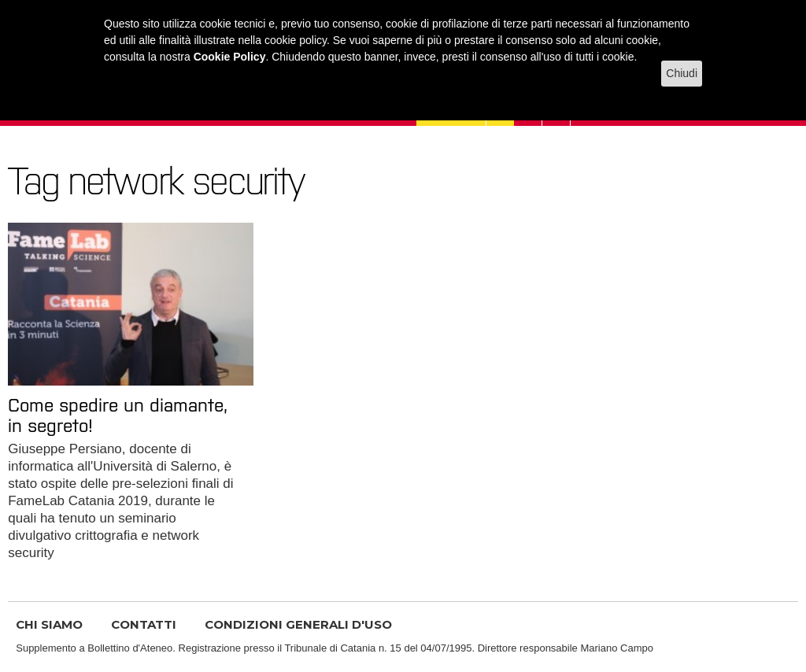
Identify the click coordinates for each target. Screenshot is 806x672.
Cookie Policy (230, 57)
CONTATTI (144, 624)
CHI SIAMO (49, 624)
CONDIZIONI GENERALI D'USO (298, 624)
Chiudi (682, 73)
